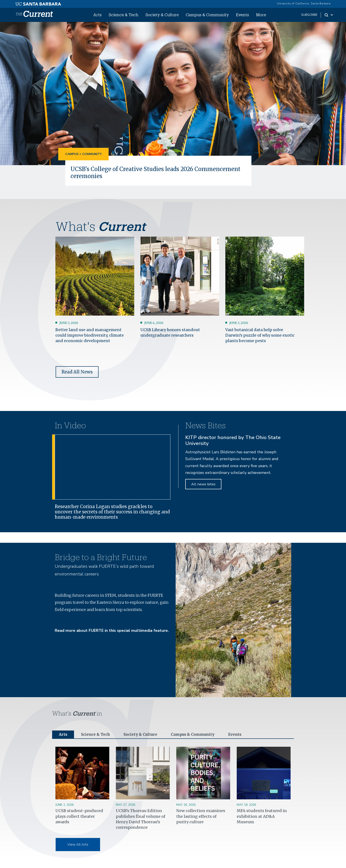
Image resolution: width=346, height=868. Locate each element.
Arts (97, 15)
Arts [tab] (63, 735)
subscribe (309, 15)
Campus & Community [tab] (197, 735)
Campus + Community (83, 154)
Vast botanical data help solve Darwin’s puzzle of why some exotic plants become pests (260, 335)
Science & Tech (124, 15)
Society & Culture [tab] (143, 735)
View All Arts (78, 845)
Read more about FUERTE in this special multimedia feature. (112, 630)
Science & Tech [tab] (97, 735)
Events (242, 15)
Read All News (77, 372)
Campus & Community (207, 15)
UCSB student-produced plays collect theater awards (79, 817)
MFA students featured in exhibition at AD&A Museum (262, 817)
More (261, 15)
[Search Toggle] (329, 15)
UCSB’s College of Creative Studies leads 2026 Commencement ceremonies (159, 172)
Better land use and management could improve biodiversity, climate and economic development (90, 335)
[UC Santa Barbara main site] (38, 3)
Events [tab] (240, 735)
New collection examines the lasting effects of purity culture (201, 817)
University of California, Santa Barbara (304, 4)
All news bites (203, 484)
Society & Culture (162, 15)
